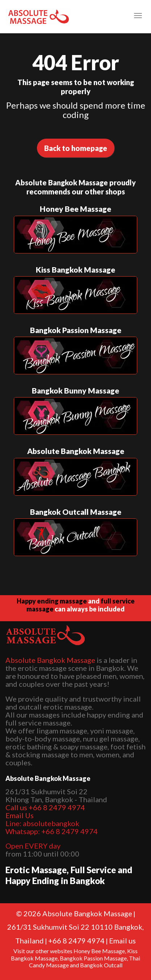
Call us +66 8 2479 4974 (45, 807)
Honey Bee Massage (99, 951)
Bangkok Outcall (101, 965)
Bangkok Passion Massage (93, 958)
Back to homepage (76, 148)
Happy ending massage (52, 601)
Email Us (20, 815)
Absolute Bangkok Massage (50, 660)
